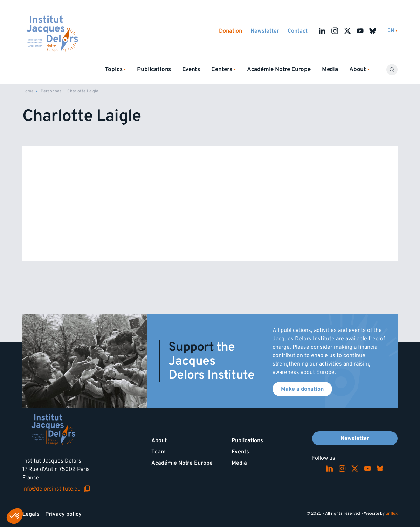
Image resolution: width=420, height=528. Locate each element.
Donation (230, 31)
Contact (298, 31)
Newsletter (265, 31)
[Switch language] (393, 31)
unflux (392, 513)
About (159, 440)
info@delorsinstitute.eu (56, 489)
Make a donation (302, 389)
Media (330, 69)
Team (159, 452)
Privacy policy (63, 514)
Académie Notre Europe (279, 69)
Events (191, 69)
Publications (154, 69)
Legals (31, 514)
